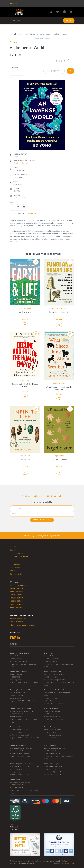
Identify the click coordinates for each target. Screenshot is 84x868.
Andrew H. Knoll (25, 308)
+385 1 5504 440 (17, 591)
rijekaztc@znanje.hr (53, 717)
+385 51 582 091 (17, 595)
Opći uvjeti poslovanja (19, 556)
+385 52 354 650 (17, 604)
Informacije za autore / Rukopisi (23, 625)
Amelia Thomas (59, 383)
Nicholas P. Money (59, 308)
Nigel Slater (59, 456)
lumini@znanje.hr (53, 701)
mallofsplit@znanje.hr (54, 772)
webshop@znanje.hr (18, 585)
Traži (69, 21)
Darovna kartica (16, 574)
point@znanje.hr (18, 788)
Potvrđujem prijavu (42, 520)
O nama (13, 547)
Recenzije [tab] (32, 213)
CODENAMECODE (67, 864)
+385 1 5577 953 (17, 607)
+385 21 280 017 (52, 769)
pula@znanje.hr (52, 661)
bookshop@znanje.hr (20, 661)
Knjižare (13, 3)
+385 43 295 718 (17, 588)
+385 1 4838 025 (17, 769)
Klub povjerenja (16, 564)
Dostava (13, 571)
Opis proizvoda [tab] (18, 213)
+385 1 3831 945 (17, 785)
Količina (15, 68)
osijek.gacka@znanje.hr (21, 753)
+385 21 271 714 (17, 695)
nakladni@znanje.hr (18, 619)
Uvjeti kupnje (15, 567)
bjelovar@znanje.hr (53, 753)
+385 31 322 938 (17, 751)
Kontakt (13, 550)
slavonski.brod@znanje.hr (56, 680)
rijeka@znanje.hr (18, 680)
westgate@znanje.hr (54, 735)
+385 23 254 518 (17, 598)
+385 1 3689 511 (16, 622)
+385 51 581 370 (51, 714)
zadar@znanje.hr (18, 717)
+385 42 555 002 (52, 698)
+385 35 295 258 (17, 601)
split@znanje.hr (18, 698)
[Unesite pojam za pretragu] (42, 21)
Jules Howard (25, 456)
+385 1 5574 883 (17, 732)
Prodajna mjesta (16, 553)
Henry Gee (25, 380)
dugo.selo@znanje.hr (20, 772)
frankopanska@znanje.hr (21, 735)
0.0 (64, 60)
